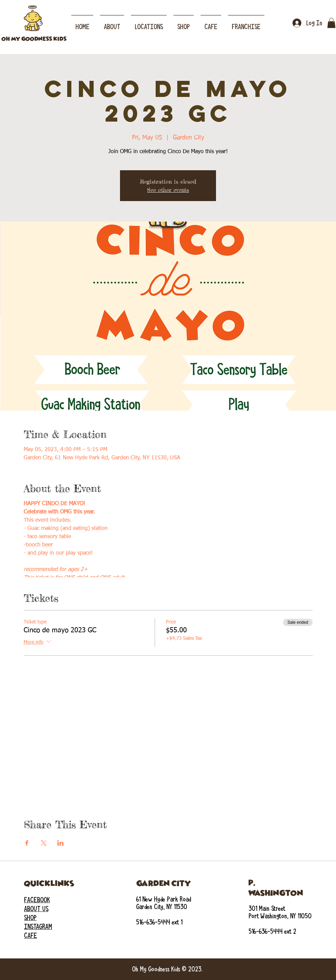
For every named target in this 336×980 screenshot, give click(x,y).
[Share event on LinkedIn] (61, 843)
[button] (149, 24)
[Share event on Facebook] (27, 843)
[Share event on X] (44, 843)
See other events (168, 190)
